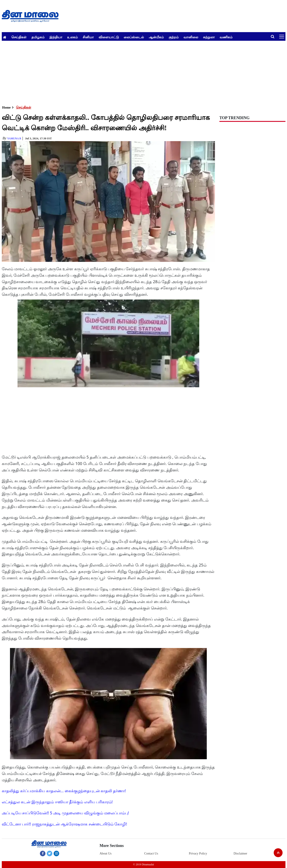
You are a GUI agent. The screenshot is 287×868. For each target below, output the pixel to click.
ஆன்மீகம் (156, 37)
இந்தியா (56, 37)
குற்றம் (174, 37)
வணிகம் (226, 37)
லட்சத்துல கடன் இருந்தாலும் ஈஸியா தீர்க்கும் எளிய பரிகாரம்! (57, 802)
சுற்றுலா (209, 37)
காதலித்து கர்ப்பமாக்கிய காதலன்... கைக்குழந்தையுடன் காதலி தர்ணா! (64, 791)
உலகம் (72, 37)
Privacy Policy (198, 853)
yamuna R (14, 138)
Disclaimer (240, 853)
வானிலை (191, 37)
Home (6, 107)
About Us (105, 853)
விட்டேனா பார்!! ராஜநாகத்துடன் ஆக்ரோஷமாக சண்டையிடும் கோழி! (64, 824)
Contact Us (151, 853)
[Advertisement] (135, 72)
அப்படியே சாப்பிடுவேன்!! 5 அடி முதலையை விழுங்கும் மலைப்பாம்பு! (65, 813)
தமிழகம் (38, 37)
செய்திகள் (19, 37)
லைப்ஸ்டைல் (134, 37)
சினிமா (88, 37)
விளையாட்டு (109, 37)
